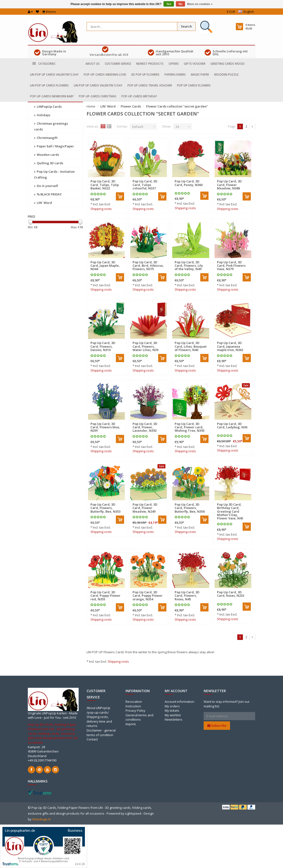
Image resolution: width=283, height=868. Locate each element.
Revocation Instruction (134, 704)
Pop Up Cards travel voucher (150, 85)
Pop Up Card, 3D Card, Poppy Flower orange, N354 (148, 596)
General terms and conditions (139, 717)
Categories (44, 64)
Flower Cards (131, 106)
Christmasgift (46, 138)
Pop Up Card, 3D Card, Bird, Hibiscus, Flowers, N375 (148, 266)
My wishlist (173, 715)
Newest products (150, 64)
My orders (172, 706)
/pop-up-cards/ (98, 712)
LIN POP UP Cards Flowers (49, 85)
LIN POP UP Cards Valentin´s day (54, 75)
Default (138, 127)
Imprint (131, 724)
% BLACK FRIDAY (48, 194)
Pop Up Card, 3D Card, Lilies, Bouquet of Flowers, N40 (191, 346)
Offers (174, 64)
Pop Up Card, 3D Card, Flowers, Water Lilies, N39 (145, 346)
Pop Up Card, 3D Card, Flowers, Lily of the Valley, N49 (189, 266)
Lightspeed (133, 813)
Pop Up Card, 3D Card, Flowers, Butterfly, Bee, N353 (105, 508)
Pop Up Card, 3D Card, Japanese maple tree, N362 (230, 346)
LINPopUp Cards (48, 107)
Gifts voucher (195, 64)
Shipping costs (101, 209)
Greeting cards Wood (227, 64)
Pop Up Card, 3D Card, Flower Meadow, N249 (145, 508)
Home (91, 106)
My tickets (172, 710)
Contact (92, 739)
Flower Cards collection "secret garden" (177, 106)
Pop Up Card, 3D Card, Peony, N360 (189, 183)
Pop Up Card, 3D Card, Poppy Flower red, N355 (105, 596)
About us (93, 64)
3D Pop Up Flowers (145, 75)
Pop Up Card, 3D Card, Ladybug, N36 (232, 425)
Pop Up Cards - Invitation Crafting (54, 174)
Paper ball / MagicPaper (54, 146)
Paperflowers (175, 75)
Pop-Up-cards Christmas (98, 96)
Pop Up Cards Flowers (194, 85)
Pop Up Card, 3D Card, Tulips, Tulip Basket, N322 (105, 185)
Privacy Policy (135, 710)
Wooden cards (47, 155)
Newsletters (174, 719)
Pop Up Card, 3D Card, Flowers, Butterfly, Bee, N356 (190, 508)
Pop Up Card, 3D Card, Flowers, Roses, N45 (187, 596)
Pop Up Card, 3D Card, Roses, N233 (231, 594)
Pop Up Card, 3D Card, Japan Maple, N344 (105, 266)
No (180, 4)
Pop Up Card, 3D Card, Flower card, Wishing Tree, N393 (190, 427)
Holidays (42, 115)
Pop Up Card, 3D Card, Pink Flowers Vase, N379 (231, 266)
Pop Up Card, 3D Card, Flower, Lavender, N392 (145, 427)
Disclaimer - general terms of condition (101, 733)
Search (186, 26)
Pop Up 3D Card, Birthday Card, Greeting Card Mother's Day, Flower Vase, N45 (230, 511)
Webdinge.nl (41, 819)
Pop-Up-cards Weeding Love (105, 75)
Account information (179, 702)
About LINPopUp (98, 708)
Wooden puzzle (226, 75)
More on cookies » (200, 4)
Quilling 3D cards (49, 163)
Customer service (118, 64)
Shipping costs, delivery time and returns (99, 721)
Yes (169, 4)
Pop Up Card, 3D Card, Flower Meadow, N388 (229, 185)
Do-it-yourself (46, 186)
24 (177, 127)
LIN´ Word (43, 203)
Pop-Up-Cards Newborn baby (52, 96)
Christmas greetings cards (51, 126)
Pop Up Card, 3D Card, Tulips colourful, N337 (145, 185)
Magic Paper (200, 75)
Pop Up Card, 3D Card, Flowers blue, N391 (105, 427)
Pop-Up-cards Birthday (139, 96)
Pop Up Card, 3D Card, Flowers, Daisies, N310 (103, 346)
